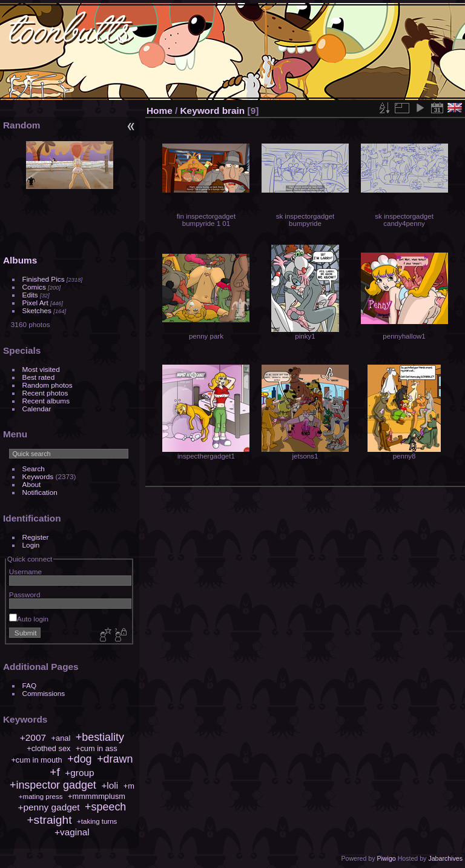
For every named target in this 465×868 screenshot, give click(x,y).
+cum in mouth (36, 760)
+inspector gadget (53, 785)
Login (31, 545)
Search (34, 469)
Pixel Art (35, 303)
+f (55, 772)
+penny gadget (48, 807)
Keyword (200, 111)
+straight (49, 820)
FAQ (30, 685)
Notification (40, 492)
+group (79, 773)
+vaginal (72, 832)
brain (234, 111)
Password (25, 595)
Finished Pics (44, 279)
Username (25, 571)
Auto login (29, 619)
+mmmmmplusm (97, 796)
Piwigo (386, 858)
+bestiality (100, 737)
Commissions (44, 693)
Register (36, 537)
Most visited (41, 369)
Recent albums (46, 401)
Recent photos (45, 393)
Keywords (38, 476)
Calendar (37, 409)
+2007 (33, 737)
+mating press (41, 797)
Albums (20, 260)
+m (129, 786)
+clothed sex (48, 748)
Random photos (48, 385)
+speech (105, 807)
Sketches (37, 310)
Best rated (39, 377)
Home (160, 111)
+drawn (115, 759)
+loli (110, 785)
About (32, 484)
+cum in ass (97, 748)
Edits (30, 295)
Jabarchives (445, 858)
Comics (34, 287)
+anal (61, 738)
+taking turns (97, 821)
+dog (79, 759)
